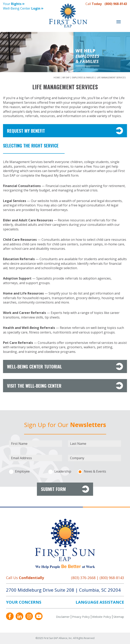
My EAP (66, 78)
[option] (65, 52)
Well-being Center (23, 8)
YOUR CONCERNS (24, 602)
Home (57, 78)
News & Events (95, 472)
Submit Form (65, 489)
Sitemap (119, 617)
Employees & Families (83, 78)
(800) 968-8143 (116, 4)
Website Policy (102, 617)
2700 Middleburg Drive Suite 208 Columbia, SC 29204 (63, 590)
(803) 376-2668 (83, 578)
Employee (22, 472)
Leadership (63, 472)
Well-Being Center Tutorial (65, 366)
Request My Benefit (65, 131)
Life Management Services (111, 78)
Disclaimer (63, 617)
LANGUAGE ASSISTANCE (100, 602)
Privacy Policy (81, 617)
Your (14, 4)
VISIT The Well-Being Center (65, 386)
